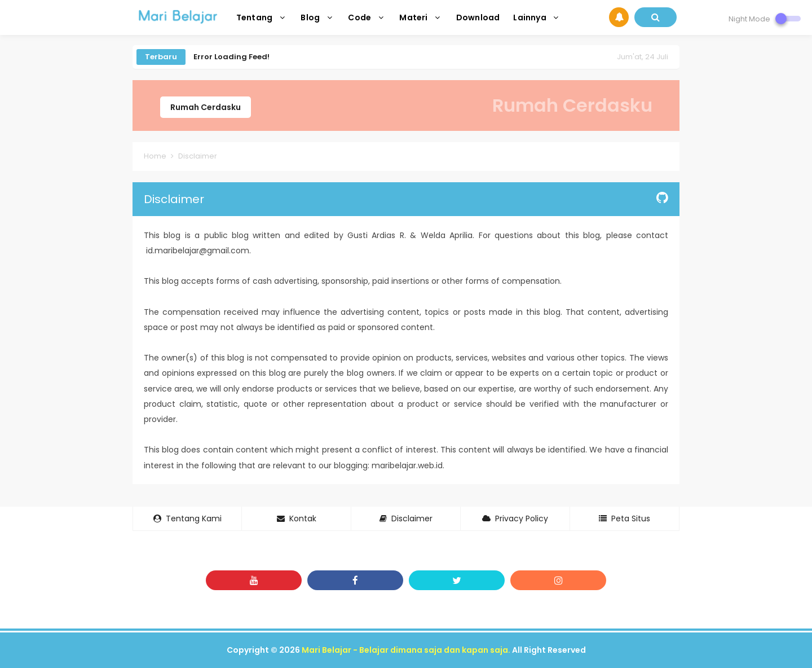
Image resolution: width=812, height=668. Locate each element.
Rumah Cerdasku (206, 107)
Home (155, 156)
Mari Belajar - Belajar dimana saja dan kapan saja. (406, 650)
